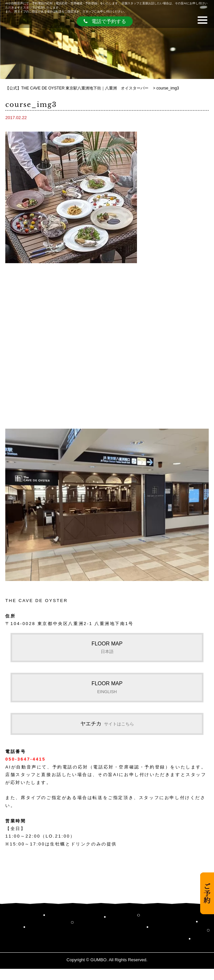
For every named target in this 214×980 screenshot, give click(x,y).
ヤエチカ (107, 724)
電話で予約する (105, 21)
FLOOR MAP (107, 647)
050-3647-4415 (25, 759)
